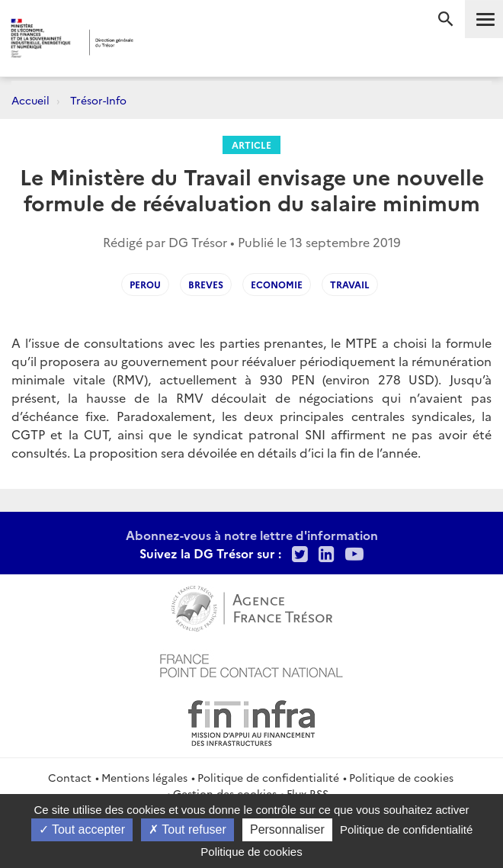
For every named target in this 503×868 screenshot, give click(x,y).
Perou (145, 284)
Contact (70, 777)
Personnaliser (287, 829)
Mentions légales (144, 777)
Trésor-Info (98, 100)
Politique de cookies (401, 777)
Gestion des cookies (225, 793)
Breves (206, 284)
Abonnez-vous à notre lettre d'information (252, 535)
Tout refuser (187, 829)
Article (251, 145)
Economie (277, 284)
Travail (350, 284)
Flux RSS (308, 793)
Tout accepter (82, 829)
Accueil (30, 100)
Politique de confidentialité (268, 777)
